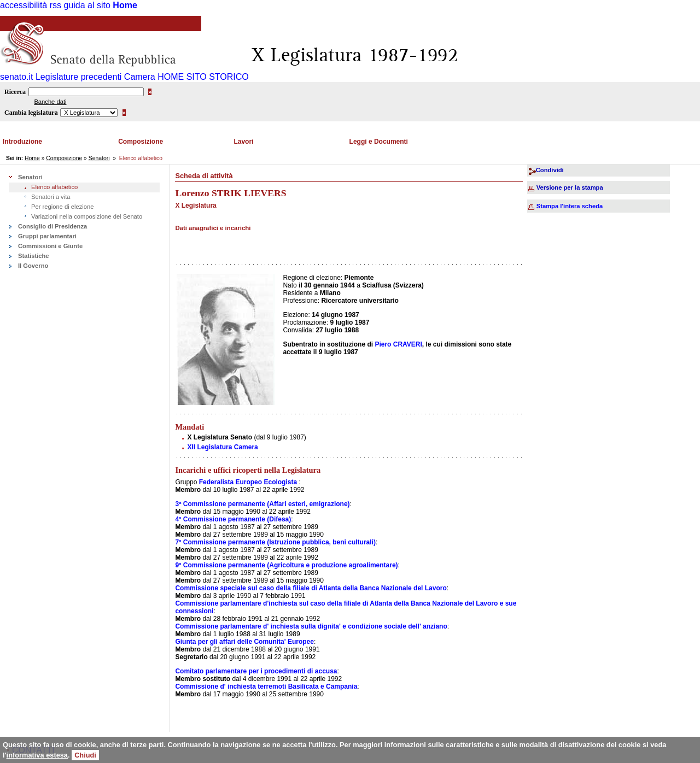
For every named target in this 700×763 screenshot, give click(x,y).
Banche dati (50, 102)
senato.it (16, 77)
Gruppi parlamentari (47, 236)
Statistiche (34, 256)
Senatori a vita (51, 197)
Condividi (550, 170)
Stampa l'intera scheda (570, 206)
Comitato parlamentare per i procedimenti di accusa (256, 671)
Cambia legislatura (31, 113)
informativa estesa (37, 755)
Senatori (99, 158)
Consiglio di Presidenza (52, 226)
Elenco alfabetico (54, 187)
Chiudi (85, 755)
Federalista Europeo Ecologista (248, 482)
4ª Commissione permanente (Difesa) (233, 519)
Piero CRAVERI (398, 344)
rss (56, 5)
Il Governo (33, 266)
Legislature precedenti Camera (95, 77)
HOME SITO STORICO (203, 77)
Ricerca (15, 92)
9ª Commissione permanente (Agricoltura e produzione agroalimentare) (286, 565)
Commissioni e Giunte (50, 246)
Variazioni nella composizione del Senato (87, 216)
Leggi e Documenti (379, 142)
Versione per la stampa (570, 187)
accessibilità (24, 5)
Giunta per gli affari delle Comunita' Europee (244, 642)
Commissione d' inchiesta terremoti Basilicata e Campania (266, 686)
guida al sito (87, 5)
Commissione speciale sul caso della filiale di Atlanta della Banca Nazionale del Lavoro (311, 588)
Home (125, 5)
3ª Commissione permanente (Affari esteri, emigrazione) (262, 504)
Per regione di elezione (62, 207)
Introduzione (22, 142)
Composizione (141, 142)
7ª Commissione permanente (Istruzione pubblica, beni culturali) (275, 542)
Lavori (243, 142)
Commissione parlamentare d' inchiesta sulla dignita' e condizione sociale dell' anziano (311, 626)
